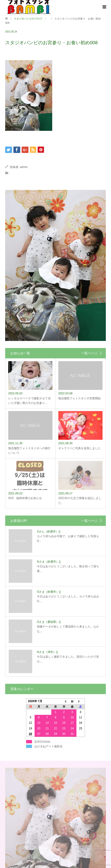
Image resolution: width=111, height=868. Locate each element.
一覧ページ (89, 353)
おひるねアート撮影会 (48, 746)
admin (24, 167)
